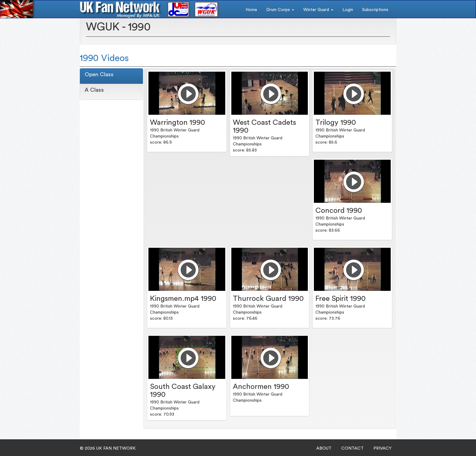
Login (348, 10)
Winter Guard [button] (318, 10)
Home (251, 10)
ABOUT (324, 448)
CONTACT (352, 448)
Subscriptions (375, 10)
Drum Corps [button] (280, 10)
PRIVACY (382, 448)
